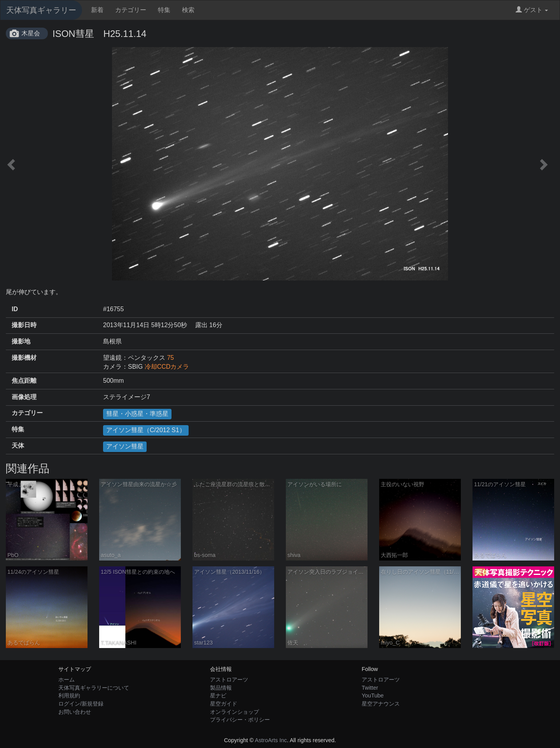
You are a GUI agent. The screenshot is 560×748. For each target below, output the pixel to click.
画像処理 (24, 397)
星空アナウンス (381, 704)
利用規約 (69, 695)
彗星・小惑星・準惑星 (137, 414)
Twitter (370, 688)
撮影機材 (24, 358)
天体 (18, 446)
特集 (164, 10)
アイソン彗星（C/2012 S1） (146, 430)
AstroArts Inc (271, 740)
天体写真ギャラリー (41, 10)
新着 (97, 10)
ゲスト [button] (532, 10)
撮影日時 (24, 325)
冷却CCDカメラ (167, 367)
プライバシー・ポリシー (240, 720)
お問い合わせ (75, 712)
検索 (188, 10)
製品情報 (221, 688)
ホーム (66, 680)
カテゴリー (131, 10)
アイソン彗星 (125, 446)
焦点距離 (24, 381)
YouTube (373, 695)
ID (15, 309)
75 (170, 358)
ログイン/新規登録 (81, 704)
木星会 (31, 33)
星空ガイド (224, 704)
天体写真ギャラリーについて (94, 688)
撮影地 (21, 341)
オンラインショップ (234, 712)
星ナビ (218, 695)
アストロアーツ (229, 680)
